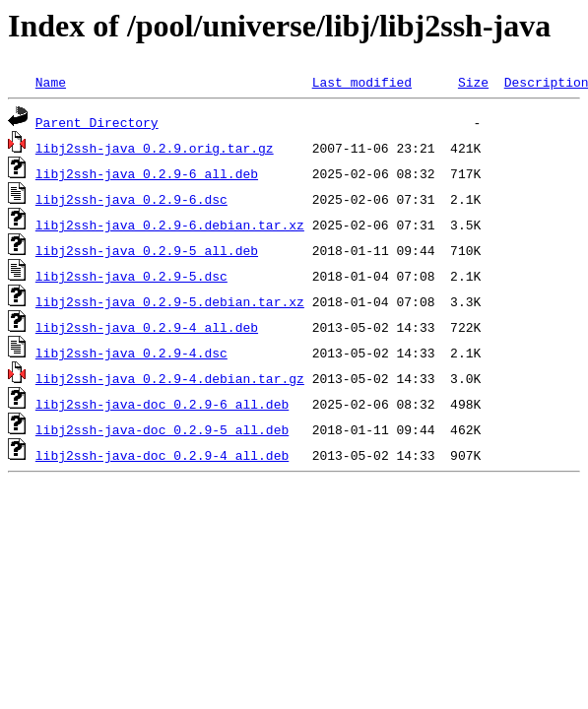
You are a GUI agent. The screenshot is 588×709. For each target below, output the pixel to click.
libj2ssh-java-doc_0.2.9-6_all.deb (162, 404)
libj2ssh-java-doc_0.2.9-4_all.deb (162, 455)
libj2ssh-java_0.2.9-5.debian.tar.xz (170, 301)
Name (51, 82)
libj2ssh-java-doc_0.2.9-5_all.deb (162, 429)
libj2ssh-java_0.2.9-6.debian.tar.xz (170, 225)
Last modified (362, 82)
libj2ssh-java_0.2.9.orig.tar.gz (155, 148)
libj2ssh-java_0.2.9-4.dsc (131, 353)
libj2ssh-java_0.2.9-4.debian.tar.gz (170, 378)
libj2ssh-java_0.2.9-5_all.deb (147, 250)
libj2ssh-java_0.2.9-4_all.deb (147, 327)
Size (473, 82)
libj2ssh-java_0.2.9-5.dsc (131, 276)
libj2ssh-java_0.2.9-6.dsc (131, 199)
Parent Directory (97, 122)
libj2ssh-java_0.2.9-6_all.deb (147, 173)
